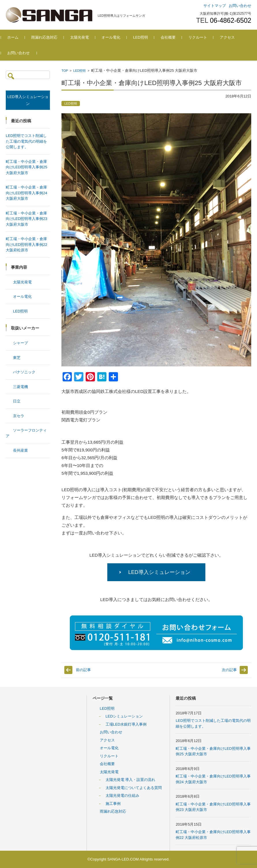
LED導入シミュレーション (159, 572)
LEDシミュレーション (124, 716)
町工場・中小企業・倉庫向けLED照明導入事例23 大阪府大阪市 (27, 219)
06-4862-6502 (231, 20)
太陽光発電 (84, 37)
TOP (65, 71)
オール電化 (116, 37)
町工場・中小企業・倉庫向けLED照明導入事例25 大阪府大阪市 (27, 167)
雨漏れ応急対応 (49, 37)
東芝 (17, 358)
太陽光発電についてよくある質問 (134, 788)
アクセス (232, 37)
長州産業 (20, 450)
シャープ (20, 343)
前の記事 (83, 670)
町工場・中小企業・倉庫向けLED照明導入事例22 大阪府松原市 (27, 244)
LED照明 (145, 37)
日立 (17, 401)
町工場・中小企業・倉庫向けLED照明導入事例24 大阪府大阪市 (27, 193)
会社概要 (173, 37)
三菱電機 (20, 387)
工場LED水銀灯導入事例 (126, 724)
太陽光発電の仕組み (122, 795)
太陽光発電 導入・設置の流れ (131, 780)
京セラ (19, 416)
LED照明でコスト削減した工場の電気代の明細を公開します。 (26, 141)
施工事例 (113, 804)
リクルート (202, 37)
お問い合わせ (23, 53)
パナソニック (24, 372)
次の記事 (229, 670)
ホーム (18, 37)
